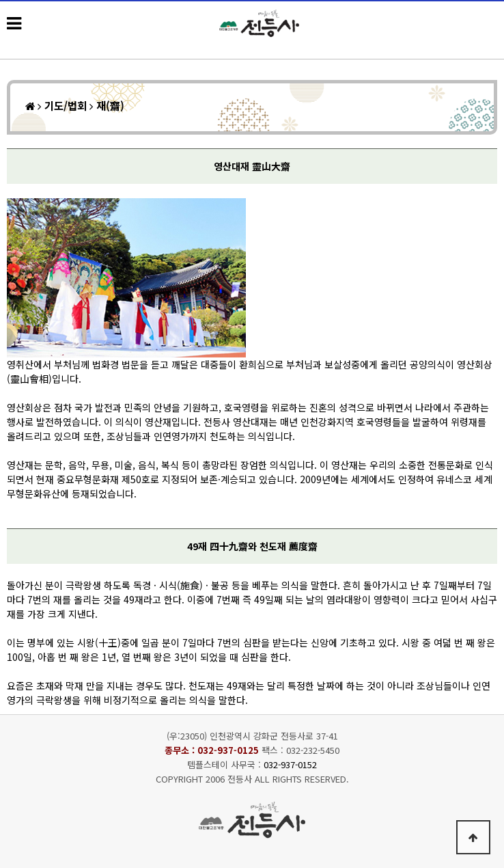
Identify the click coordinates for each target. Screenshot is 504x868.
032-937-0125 (228, 750)
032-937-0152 (290, 764)
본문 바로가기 (0, 0)
